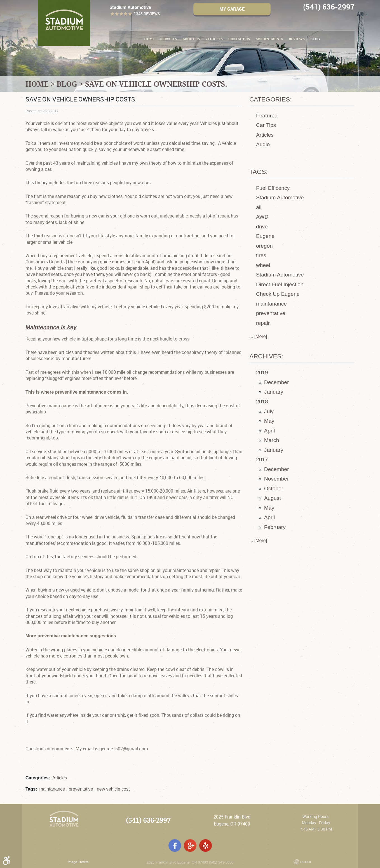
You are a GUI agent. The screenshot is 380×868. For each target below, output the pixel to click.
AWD (262, 217)
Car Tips (266, 125)
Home (149, 39)
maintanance (52, 789)
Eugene (265, 236)
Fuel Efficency (273, 188)
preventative (81, 789)
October (274, 489)
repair (263, 323)
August (273, 498)
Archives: (266, 356)
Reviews (297, 39)
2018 (262, 402)
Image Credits (78, 862)
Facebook (175, 845)
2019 (262, 372)
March (272, 440)
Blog (315, 39)
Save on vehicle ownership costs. (156, 84)
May (269, 421)
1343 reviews (147, 14)
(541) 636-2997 (148, 820)
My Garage (232, 9)
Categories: (270, 99)
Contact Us (239, 39)
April (269, 431)
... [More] (258, 336)
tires (261, 255)
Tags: (259, 172)
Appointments (269, 39)
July (269, 411)
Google (190, 845)
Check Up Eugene (278, 294)
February (275, 527)
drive (262, 227)
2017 (262, 459)
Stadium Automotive (280, 198)
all (259, 207)
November (277, 479)
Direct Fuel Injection (280, 284)
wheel (263, 265)
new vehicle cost (113, 789)
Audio (263, 144)
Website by (302, 862)
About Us (191, 39)
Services (169, 39)
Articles (60, 778)
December (277, 382)
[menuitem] (149, 39)
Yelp (206, 845)
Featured (267, 116)
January (274, 392)
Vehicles (214, 39)
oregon (264, 246)
